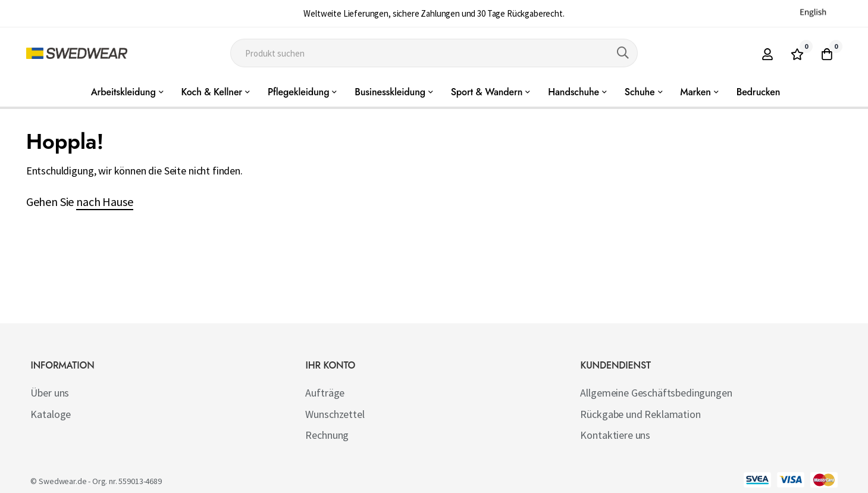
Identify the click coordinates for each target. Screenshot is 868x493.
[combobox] (434, 53)
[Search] (623, 53)
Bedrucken (759, 92)
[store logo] (77, 53)
